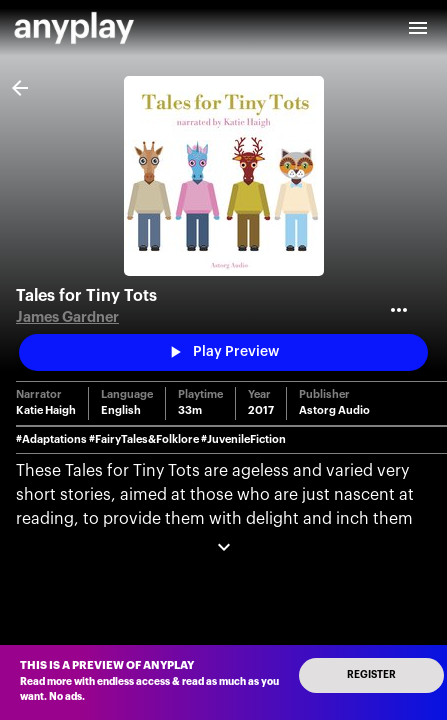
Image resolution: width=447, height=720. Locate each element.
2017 (261, 410)
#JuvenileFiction (243, 439)
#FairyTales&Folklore (144, 439)
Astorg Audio (334, 410)
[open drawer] (418, 28)
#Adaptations (51, 439)
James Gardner (67, 317)
